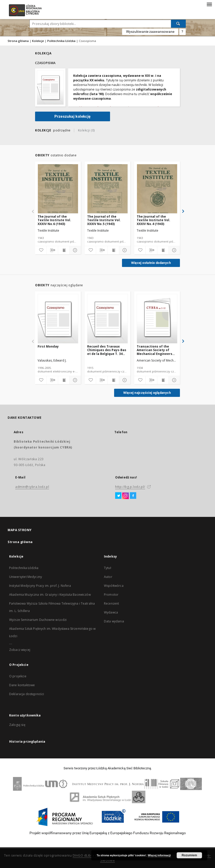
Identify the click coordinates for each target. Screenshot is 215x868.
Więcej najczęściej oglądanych (147, 393)
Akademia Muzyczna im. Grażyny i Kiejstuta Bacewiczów (50, 595)
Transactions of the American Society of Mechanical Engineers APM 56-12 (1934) (155, 350)
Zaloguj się (17, 725)
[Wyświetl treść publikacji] (64, 250)
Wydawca (111, 612)
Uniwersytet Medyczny (26, 577)
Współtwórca (114, 586)
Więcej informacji (159, 855)
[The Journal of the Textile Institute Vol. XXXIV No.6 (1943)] (58, 189)
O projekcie (18, 676)
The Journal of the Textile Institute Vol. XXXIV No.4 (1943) (153, 220)
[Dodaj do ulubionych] (41, 250)
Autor (108, 577)
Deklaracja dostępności (27, 694)
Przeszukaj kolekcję (73, 116)
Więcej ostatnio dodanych (151, 263)
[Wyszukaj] (178, 24)
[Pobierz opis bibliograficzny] (52, 250)
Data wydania (114, 621)
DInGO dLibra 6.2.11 (89, 855)
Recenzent (111, 603)
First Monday (48, 346)
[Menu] (209, 4)
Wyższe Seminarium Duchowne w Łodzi (38, 620)
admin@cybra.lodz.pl (32, 487)
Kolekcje (38, 41)
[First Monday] (58, 319)
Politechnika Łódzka (61, 41)
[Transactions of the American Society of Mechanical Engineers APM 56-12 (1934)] (157, 319)
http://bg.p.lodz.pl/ (130, 487)
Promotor (111, 595)
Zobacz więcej (20, 650)
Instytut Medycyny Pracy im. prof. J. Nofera (40, 586)
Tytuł (107, 568)
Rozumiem (189, 855)
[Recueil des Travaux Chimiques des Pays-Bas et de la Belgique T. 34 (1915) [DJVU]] (107, 319)
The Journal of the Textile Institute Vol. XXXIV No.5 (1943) (104, 220)
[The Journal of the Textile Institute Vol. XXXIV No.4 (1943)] (157, 189)
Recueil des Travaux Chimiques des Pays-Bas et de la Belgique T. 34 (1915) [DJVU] (107, 350)
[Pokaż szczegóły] (74, 250)
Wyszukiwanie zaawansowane (150, 32)
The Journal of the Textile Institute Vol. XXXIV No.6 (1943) (54, 220)
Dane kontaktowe (22, 685)
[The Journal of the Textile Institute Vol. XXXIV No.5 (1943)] (107, 189)
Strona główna (18, 41)
